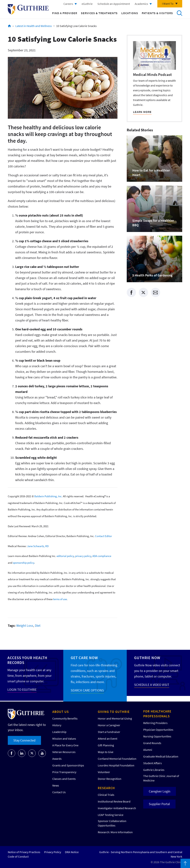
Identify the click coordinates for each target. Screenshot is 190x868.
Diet (38, 626)
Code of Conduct (18, 856)
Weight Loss (25, 626)
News (56, 785)
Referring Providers (155, 723)
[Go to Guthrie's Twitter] (32, 753)
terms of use (60, 599)
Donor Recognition (110, 779)
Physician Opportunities (158, 730)
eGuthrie (87, 4)
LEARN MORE (142, 112)
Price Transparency (64, 772)
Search (179, 13)
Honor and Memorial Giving (115, 718)
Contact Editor (103, 536)
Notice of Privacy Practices (24, 852)
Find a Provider (65, 13)
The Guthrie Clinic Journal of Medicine (161, 778)
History (57, 725)
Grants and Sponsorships (68, 765)
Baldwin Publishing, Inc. (48, 496)
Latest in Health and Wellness (34, 26)
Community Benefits (65, 718)
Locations (130, 13)
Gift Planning (106, 745)
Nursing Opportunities (157, 736)
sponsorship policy (23, 563)
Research (106, 788)
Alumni (148, 750)
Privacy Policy (53, 852)
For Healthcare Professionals (157, 714)
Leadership (59, 732)
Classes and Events (64, 779)
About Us (61, 712)
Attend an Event (108, 739)
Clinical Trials (106, 795)
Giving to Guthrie (114, 712)
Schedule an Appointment (114, 4)
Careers (68, 4)
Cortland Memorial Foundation (117, 759)
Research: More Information (115, 832)
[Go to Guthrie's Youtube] (42, 753)
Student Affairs (153, 763)
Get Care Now (84, 658)
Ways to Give (106, 752)
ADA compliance (102, 556)
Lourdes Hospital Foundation (116, 765)
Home (9, 26)
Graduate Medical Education (161, 756)
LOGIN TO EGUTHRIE (22, 690)
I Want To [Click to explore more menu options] (168, 4)
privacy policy (83, 556)
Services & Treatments (99, 13)
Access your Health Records (27, 660)
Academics (141, 4)
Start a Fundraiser (109, 732)
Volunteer (104, 772)
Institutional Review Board (114, 801)
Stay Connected (24, 740)
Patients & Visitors (157, 13)
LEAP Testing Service (111, 815)
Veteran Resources (64, 752)
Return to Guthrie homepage (28, 9)
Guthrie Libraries (154, 770)
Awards (57, 759)
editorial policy (65, 556)
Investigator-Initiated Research (117, 808)
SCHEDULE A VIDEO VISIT (152, 685)
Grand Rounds (152, 743)
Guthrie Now (147, 658)
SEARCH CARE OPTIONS (87, 690)
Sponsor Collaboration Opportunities (112, 823)
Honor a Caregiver (109, 725)
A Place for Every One (65, 745)
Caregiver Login (160, 791)
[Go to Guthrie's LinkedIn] (22, 753)
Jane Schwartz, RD (38, 546)
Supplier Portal (159, 804)
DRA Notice (72, 852)
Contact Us (59, 792)
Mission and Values (64, 739)
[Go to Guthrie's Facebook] (12, 753)
